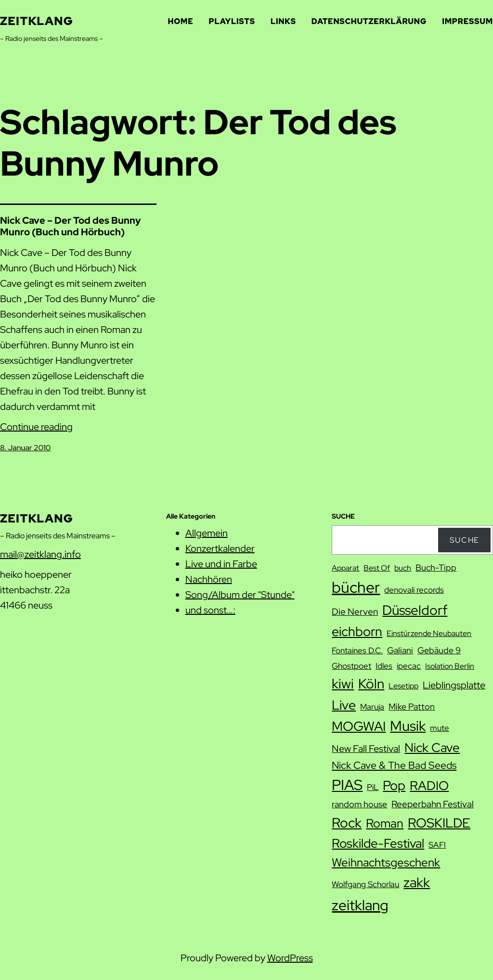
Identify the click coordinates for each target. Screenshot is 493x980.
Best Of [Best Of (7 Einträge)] (377, 568)
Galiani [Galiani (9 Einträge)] (400, 650)
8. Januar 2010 (26, 448)
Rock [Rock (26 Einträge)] (347, 823)
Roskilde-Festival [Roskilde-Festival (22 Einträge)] (378, 843)
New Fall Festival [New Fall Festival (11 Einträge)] (366, 749)
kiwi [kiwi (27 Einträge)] (343, 684)
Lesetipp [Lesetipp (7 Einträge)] (403, 686)
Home (181, 21)
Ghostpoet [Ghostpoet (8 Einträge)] (351, 666)
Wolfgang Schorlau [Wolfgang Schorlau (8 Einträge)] (365, 884)
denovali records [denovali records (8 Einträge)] (414, 590)
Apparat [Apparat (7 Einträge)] (345, 568)
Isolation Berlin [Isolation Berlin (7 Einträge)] (450, 666)
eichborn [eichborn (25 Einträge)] (357, 631)
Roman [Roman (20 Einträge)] (385, 823)
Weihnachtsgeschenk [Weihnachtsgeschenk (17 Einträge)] (386, 862)
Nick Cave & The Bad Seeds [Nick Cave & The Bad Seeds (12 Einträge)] (394, 765)
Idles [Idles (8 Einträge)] (384, 666)
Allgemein (207, 533)
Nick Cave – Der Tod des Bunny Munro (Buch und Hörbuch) (71, 226)
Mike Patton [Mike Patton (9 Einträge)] (412, 706)
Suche (465, 540)
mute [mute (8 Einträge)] (440, 728)
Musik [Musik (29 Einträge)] (408, 726)
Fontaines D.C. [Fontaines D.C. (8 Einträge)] (357, 650)
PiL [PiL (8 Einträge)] (373, 787)
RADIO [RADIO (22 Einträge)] (429, 785)
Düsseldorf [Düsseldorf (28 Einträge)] (415, 610)
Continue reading (36, 427)
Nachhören (209, 579)
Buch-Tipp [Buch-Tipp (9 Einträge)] (436, 567)
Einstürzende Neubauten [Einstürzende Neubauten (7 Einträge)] (429, 633)
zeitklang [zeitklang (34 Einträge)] (360, 905)
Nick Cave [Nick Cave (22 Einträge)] (432, 747)
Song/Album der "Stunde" (240, 595)
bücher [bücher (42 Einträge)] (356, 587)
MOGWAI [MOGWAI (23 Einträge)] (359, 726)
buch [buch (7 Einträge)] (403, 568)
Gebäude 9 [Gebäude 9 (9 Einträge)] (439, 650)
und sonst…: (210, 610)
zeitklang (37, 21)
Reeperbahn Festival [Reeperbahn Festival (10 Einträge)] (433, 804)
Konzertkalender (220, 548)
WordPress (290, 958)
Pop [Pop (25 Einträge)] (394, 785)
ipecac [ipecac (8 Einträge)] (409, 666)
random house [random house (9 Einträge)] (359, 804)
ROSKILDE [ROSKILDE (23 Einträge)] (439, 823)
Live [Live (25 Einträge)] (344, 705)
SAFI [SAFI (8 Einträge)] (437, 845)
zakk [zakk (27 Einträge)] (417, 882)
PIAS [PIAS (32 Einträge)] (347, 785)
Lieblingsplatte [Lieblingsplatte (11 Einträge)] (454, 685)
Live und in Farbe (221, 564)
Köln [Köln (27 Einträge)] (371, 684)
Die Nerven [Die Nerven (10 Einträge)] (355, 612)
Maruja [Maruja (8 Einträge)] (372, 707)
